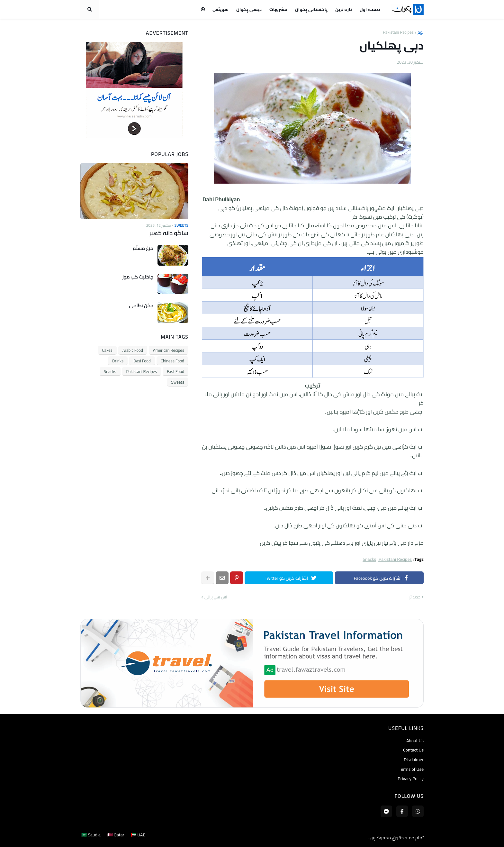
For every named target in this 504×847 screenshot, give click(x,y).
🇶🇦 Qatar (116, 838)
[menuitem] (203, 9)
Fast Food (175, 371)
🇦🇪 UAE (139, 838)
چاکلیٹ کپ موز (138, 277)
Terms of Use (411, 769)
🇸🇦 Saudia (90, 838)
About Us (415, 741)
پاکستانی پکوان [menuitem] (311, 9)
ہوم (421, 32)
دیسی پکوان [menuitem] (249, 9)
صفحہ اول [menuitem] (370, 9)
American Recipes (169, 350)
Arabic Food (133, 350)
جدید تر (415, 597)
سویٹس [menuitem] (221, 9)
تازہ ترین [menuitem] (344, 9)
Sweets (178, 382)
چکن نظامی (141, 305)
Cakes (107, 350)
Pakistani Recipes (398, 32)
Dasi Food (142, 360)
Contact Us (413, 750)
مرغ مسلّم (143, 248)
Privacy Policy (411, 778)
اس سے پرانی (216, 597)
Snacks (369, 559)
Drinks (118, 360)
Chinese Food (172, 360)
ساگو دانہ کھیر (169, 233)
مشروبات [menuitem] (278, 9)
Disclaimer (414, 760)
